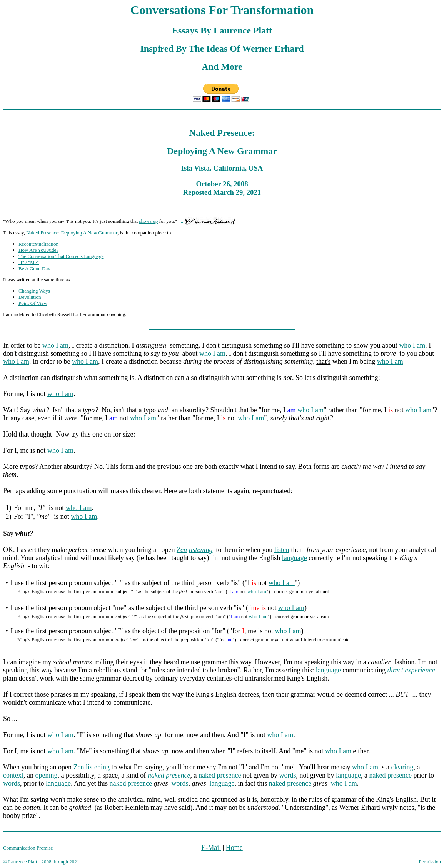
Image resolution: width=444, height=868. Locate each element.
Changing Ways (34, 291)
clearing (402, 767)
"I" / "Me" (29, 262)
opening (46, 775)
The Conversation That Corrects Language (61, 256)
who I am (55, 345)
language (295, 558)
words (288, 775)
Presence (234, 133)
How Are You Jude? (38, 250)
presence (178, 775)
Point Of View (33, 303)
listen (282, 550)
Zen (182, 550)
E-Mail (211, 848)
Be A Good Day (34, 268)
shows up (149, 221)
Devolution (30, 297)
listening (200, 550)
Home (234, 848)
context (13, 775)
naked (156, 775)
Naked (202, 133)
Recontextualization (38, 244)
